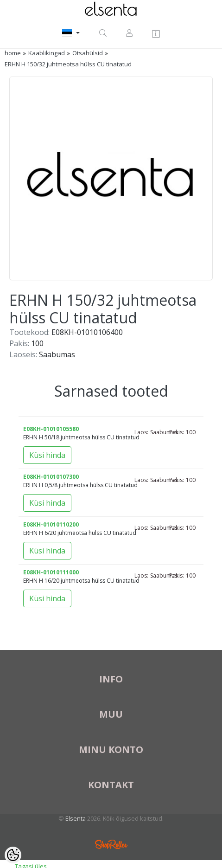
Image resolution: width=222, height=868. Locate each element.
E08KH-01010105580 (51, 429)
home (13, 53)
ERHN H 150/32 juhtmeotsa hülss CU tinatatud (68, 64)
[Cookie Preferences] (13, 855)
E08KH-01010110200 (51, 524)
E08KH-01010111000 (51, 572)
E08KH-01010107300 (51, 477)
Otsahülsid (88, 53)
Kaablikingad (47, 53)
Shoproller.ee (111, 844)
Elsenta (76, 818)
